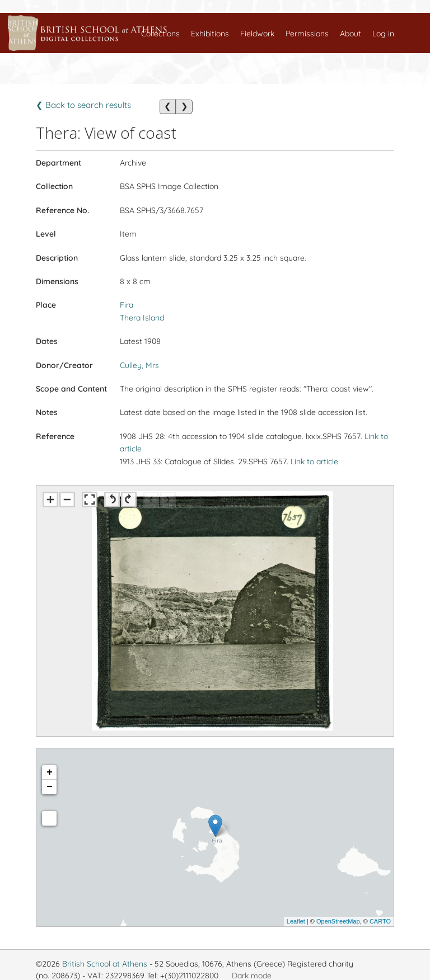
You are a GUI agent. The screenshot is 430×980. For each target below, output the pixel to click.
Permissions (307, 34)
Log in (383, 34)
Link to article (314, 461)
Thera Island (142, 318)
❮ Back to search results (83, 105)
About (350, 34)
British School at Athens (105, 964)
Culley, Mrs (139, 365)
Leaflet (296, 921)
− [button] (50, 787)
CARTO (380, 921)
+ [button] (50, 772)
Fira (127, 305)
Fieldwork (257, 34)
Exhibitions (210, 34)
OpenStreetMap (338, 921)
